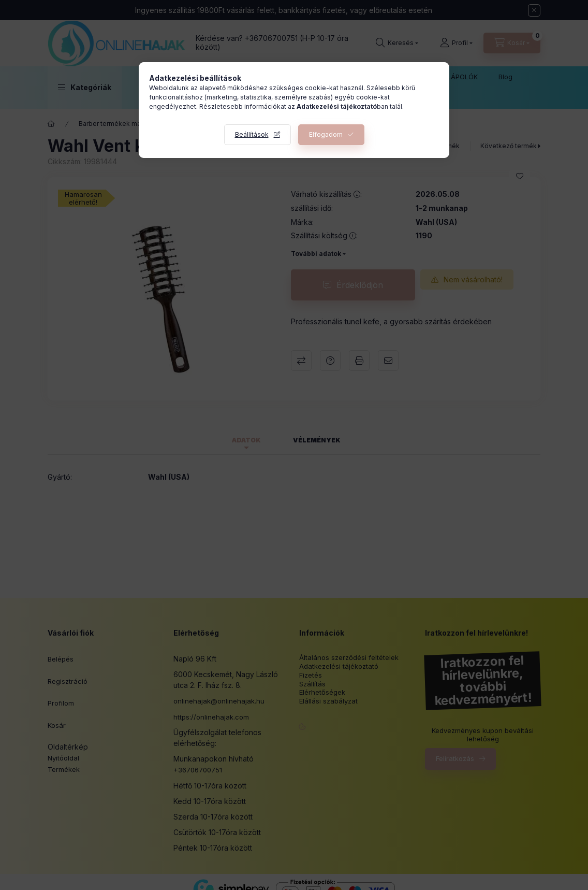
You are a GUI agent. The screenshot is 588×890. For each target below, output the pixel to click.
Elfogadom (326, 134)
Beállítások (252, 134)
